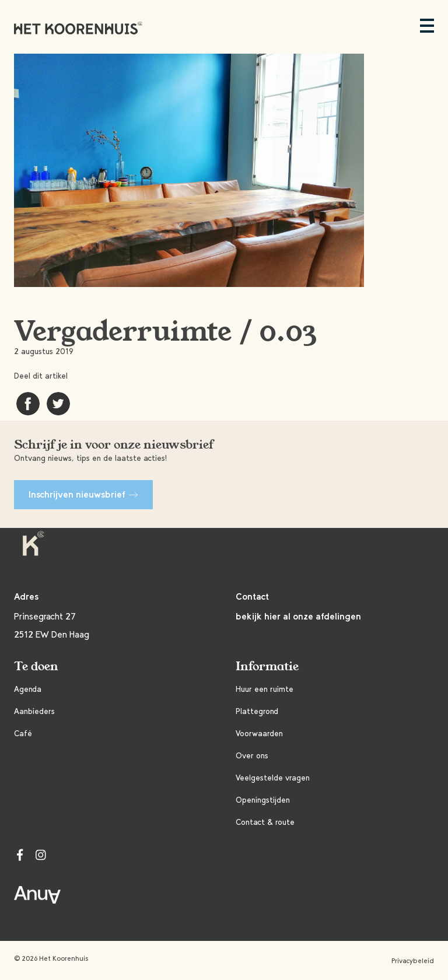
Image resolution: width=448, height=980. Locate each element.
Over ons (252, 756)
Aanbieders (34, 711)
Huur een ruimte (265, 689)
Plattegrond (257, 711)
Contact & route (265, 822)
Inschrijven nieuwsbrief (83, 494)
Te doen (36, 666)
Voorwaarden (259, 734)
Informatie (267, 666)
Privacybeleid (413, 961)
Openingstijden (263, 800)
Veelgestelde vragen (273, 778)
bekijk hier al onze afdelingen (298, 616)
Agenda (28, 689)
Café (23, 734)
